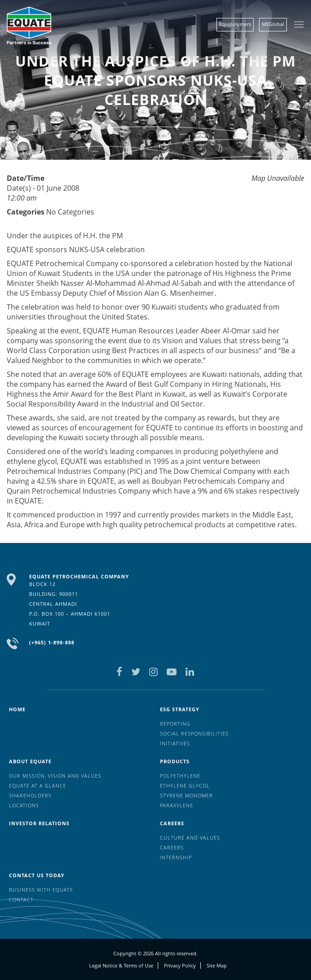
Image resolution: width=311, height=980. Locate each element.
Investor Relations (39, 823)
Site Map (217, 965)
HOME (17, 709)
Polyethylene (180, 776)
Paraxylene (177, 805)
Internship (176, 857)
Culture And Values (190, 838)
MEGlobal (273, 24)
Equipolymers (235, 24)
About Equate (30, 761)
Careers (172, 823)
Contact (21, 899)
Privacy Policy (180, 965)
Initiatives (175, 743)
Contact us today (37, 875)
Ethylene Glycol (185, 785)
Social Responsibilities (194, 733)
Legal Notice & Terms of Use (121, 965)
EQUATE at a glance (38, 785)
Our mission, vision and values (55, 776)
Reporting (175, 724)
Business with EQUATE (41, 890)
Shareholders (30, 795)
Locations (24, 805)
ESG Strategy (180, 709)
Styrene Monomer (186, 795)
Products (175, 761)
